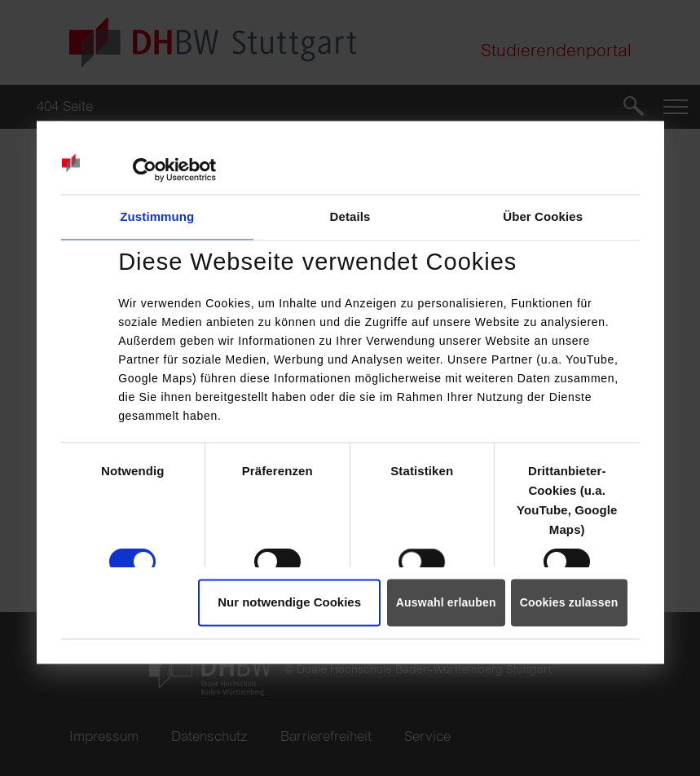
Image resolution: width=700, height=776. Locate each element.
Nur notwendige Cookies (289, 603)
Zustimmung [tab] (157, 217)
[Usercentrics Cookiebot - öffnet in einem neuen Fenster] (145, 170)
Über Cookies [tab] (543, 217)
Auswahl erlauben (446, 603)
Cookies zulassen (569, 603)
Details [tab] (350, 217)
